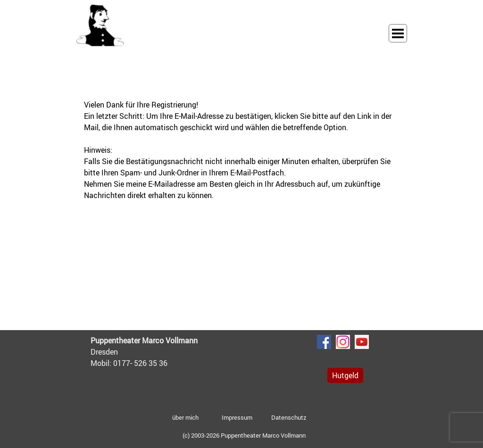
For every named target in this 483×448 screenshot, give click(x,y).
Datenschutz (289, 417)
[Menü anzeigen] (398, 33)
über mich (185, 417)
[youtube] (362, 342)
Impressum (237, 417)
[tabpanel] (241, 150)
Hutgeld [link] (345, 375)
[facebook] (324, 342)
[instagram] (343, 342)
